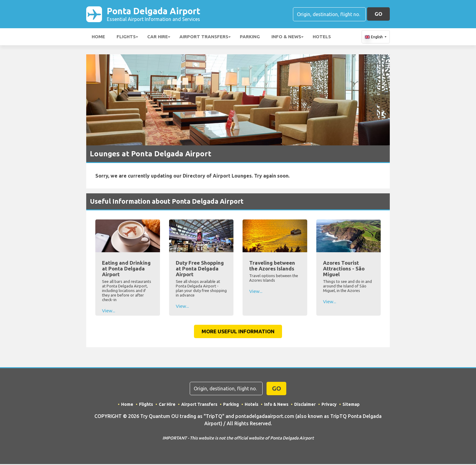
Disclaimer (305, 405)
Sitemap (351, 405)
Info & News (286, 37)
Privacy (329, 405)
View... (109, 311)
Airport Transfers (204, 37)
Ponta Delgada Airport (159, 15)
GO (378, 14)
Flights (126, 37)
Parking (250, 37)
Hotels (322, 37)
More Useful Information (238, 332)
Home (98, 37)
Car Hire (158, 37)
